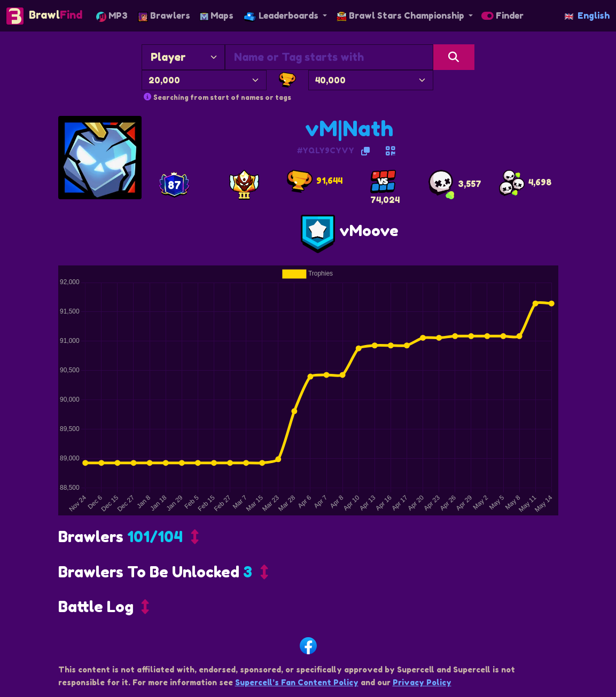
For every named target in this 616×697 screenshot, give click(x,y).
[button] (128, 539)
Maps (217, 15)
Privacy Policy (422, 682)
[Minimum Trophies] (204, 80)
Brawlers (164, 16)
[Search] (454, 57)
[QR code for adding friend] (391, 151)
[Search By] (183, 57)
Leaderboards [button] (282, 16)
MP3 (112, 16)
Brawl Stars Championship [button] (401, 15)
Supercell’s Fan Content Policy (297, 682)
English (587, 15)
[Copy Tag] (365, 151)
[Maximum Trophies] (371, 80)
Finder (502, 15)
